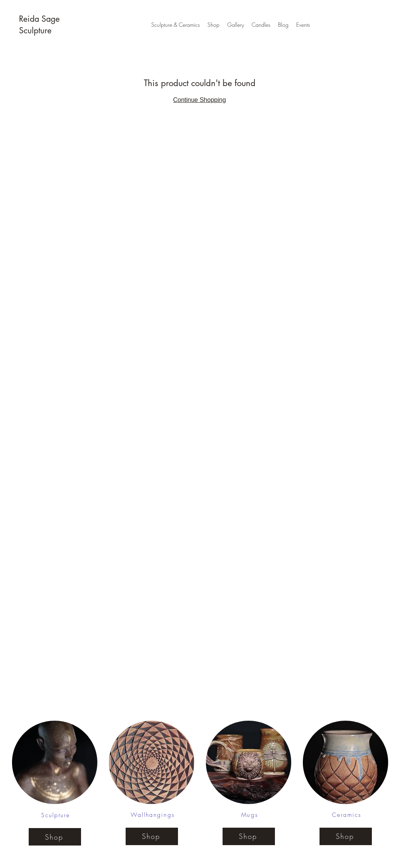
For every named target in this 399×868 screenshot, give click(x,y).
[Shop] (55, 837)
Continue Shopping (199, 100)
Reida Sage (41, 19)
